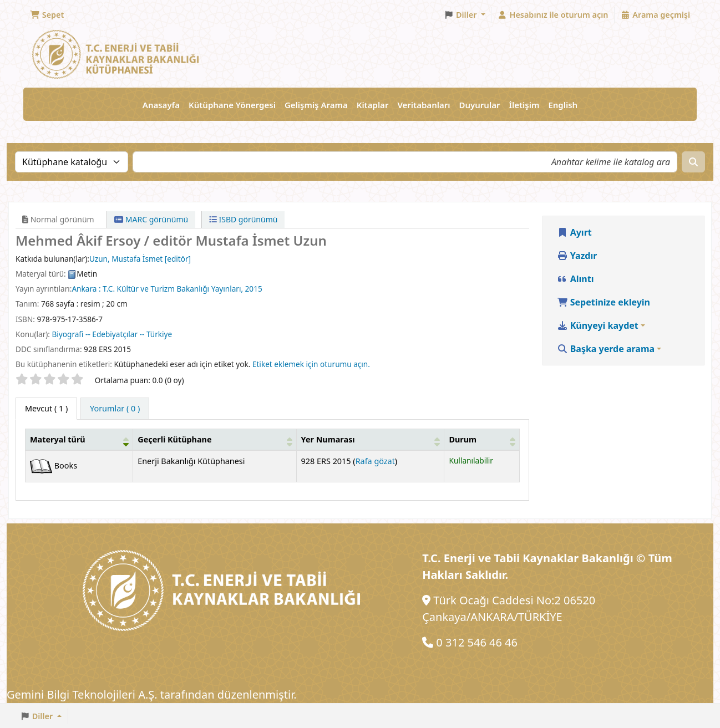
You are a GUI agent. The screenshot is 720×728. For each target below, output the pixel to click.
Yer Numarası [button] (328, 439)
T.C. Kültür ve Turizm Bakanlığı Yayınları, (173, 289)
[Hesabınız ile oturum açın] (553, 15)
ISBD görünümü (244, 219)
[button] (47, 15)
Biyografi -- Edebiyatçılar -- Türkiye (112, 334)
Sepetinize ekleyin (604, 302)
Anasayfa (161, 105)
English (563, 105)
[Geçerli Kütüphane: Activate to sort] (215, 439)
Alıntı (576, 279)
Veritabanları (424, 105)
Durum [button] (463, 439)
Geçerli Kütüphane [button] (174, 439)
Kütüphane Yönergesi (232, 105)
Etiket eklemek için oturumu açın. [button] (311, 364)
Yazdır (577, 256)
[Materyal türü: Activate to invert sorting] (79, 439)
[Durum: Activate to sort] (482, 439)
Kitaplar (373, 105)
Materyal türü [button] (58, 439)
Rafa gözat (375, 461)
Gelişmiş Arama (316, 105)
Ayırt (574, 232)
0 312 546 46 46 (477, 642)
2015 (254, 289)
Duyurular (480, 105)
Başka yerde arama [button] (606, 349)
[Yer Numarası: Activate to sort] (370, 439)
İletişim (524, 105)
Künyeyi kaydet (598, 325)
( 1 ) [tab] (46, 408)
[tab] (115, 409)
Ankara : (86, 289)
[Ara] (693, 162)
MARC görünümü (151, 219)
